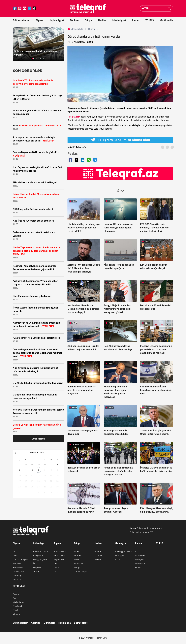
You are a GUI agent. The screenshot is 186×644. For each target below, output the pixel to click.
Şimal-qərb (18, 606)
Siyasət (40, 20)
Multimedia (166, 20)
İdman (136, 20)
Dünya (88, 20)
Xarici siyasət (19, 568)
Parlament (18, 563)
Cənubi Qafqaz (81, 572)
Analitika (17, 580)
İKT (35, 563)
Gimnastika (140, 555)
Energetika (38, 555)
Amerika (78, 555)
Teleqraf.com (74, 117)
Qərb (15, 598)
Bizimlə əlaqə (81, 623)
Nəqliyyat (37, 568)
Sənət (117, 559)
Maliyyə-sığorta (40, 559)
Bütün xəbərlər (21, 20)
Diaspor (16, 555)
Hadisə (102, 20)
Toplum (74, 20)
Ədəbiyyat (119, 555)
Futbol (138, 568)
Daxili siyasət (19, 572)
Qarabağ (17, 576)
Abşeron (17, 614)
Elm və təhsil (59, 555)
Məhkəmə (99, 551)
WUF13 (150, 20)
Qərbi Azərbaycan (21, 559)
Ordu (15, 551)
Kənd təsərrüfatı (40, 551)
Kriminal (98, 555)
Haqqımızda (65, 623)
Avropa (77, 568)
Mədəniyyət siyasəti (123, 551)
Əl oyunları (140, 563)
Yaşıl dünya (59, 559)
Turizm (36, 572)
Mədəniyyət (119, 20)
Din (55, 572)
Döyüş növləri (141, 559)
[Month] (34, 452)
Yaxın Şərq (79, 563)
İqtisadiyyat (57, 20)
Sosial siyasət (60, 551)
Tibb (56, 563)
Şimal (15, 610)
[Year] (43, 452)
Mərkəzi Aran (19, 602)
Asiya (76, 559)
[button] (33, 59)
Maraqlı (98, 559)
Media (56, 568)
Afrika (77, 551)
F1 (136, 551)
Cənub (16, 594)
